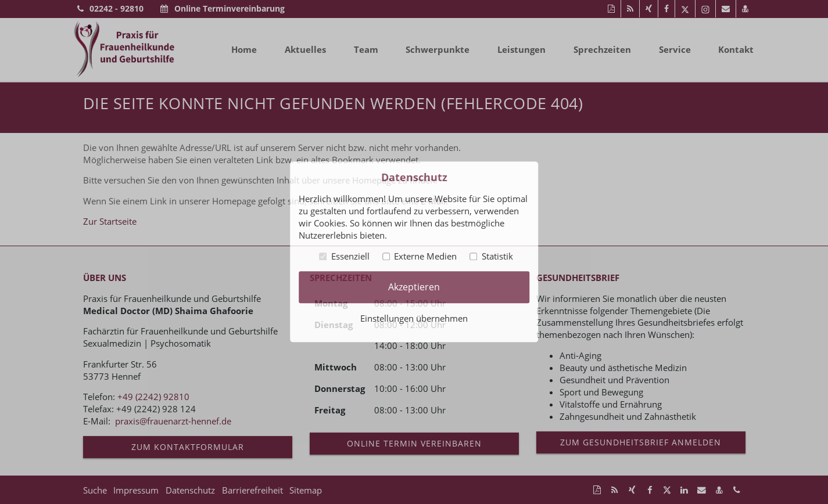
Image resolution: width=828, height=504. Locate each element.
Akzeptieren (414, 287)
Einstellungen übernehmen (414, 319)
